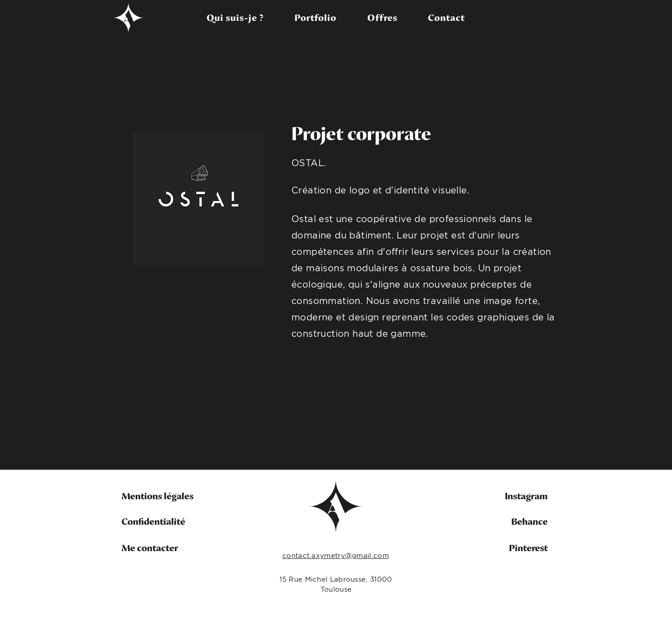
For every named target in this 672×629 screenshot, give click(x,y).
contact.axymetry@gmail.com (336, 555)
